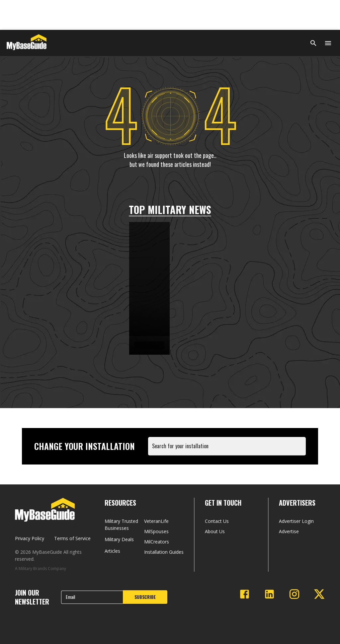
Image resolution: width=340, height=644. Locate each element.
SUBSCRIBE (145, 597)
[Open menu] (328, 43)
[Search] (313, 43)
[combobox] (228, 449)
